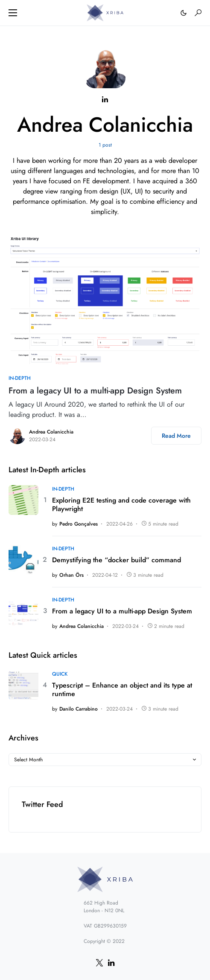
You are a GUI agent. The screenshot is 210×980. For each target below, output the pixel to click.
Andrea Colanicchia (51, 432)
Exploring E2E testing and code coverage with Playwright (121, 505)
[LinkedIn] (111, 963)
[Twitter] (99, 963)
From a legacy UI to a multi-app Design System (95, 391)
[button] (13, 13)
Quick (60, 674)
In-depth (20, 378)
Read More (176, 436)
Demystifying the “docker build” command (117, 560)
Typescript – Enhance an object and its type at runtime (122, 690)
